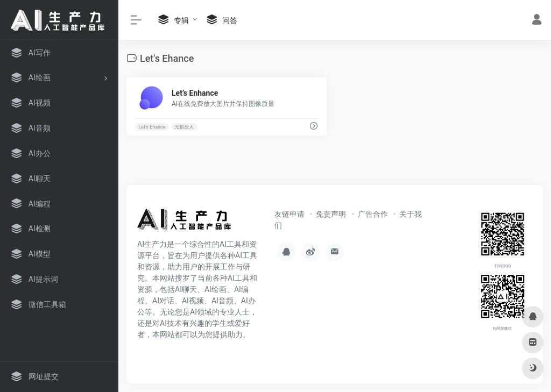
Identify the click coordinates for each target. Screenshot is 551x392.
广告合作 (373, 214)
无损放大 (184, 127)
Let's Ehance (152, 127)
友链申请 (289, 214)
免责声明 (331, 214)
